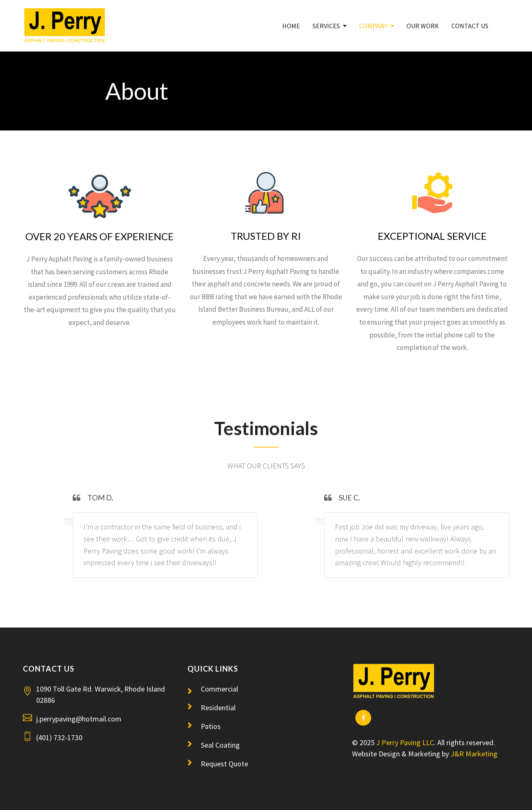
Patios (211, 726)
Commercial (219, 689)
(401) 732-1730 (59, 737)
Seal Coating (220, 745)
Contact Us (470, 26)
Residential (218, 708)
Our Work (423, 26)
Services (326, 26)
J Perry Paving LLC (405, 742)
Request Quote (224, 764)
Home (291, 26)
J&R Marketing (474, 754)
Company (373, 26)
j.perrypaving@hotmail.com (79, 719)
